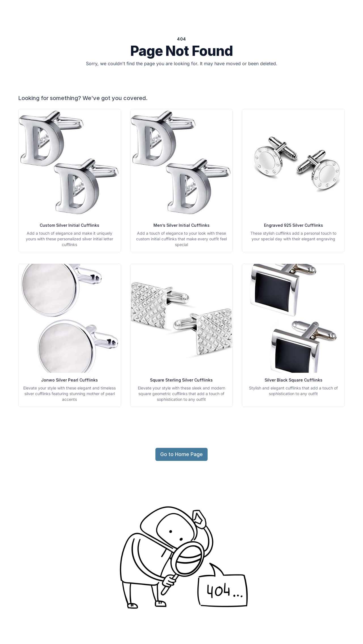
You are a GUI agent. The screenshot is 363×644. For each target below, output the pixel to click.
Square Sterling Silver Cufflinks (181, 380)
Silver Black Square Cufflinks (294, 380)
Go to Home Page (181, 454)
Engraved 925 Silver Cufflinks (294, 225)
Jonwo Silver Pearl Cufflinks (69, 380)
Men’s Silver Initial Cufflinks (181, 225)
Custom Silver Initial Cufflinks (69, 225)
